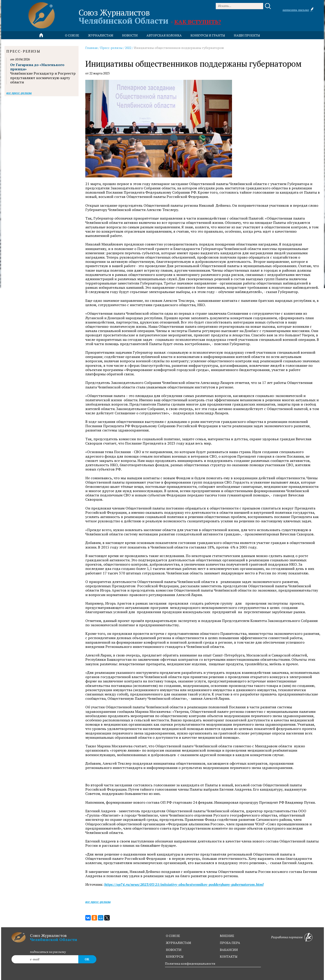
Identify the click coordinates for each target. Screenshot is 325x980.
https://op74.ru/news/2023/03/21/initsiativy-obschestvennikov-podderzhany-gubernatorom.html (184, 885)
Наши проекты (247, 35)
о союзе (173, 936)
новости (130, 35)
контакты (229, 956)
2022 (128, 48)
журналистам (179, 943)
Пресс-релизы (111, 48)
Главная (92, 48)
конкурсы (175, 956)
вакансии (229, 950)
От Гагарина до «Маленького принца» (37, 67)
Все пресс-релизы (98, 902)
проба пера (230, 943)
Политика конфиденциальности (190, 963)
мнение (227, 936)
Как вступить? (198, 22)
